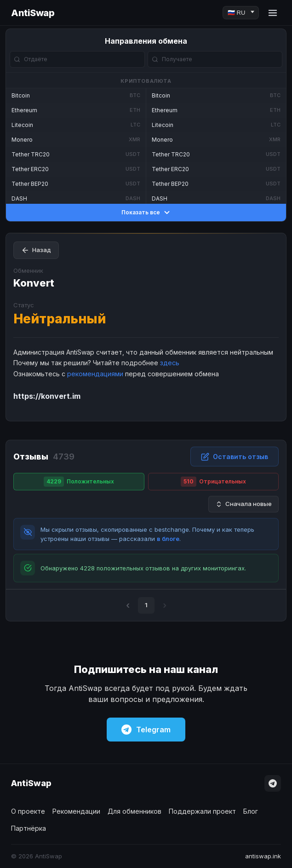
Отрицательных (213, 482)
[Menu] (273, 13)
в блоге (168, 539)
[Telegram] (273, 783)
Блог (251, 811)
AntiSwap (33, 13)
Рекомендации (76, 811)
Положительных (79, 482)
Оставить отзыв (235, 457)
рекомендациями (95, 374)
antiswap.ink (263, 856)
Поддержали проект (202, 811)
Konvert (34, 283)
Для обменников (135, 811)
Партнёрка (29, 828)
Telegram (146, 730)
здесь (170, 363)
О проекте (28, 811)
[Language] (241, 13)
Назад (36, 250)
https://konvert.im (47, 396)
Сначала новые (243, 504)
